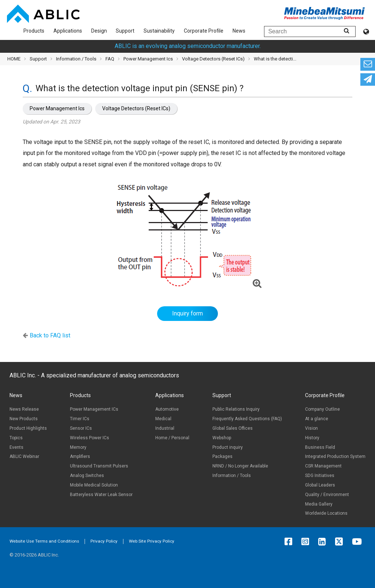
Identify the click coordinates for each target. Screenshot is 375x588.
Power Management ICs (94, 409)
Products (34, 31)
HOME (14, 59)
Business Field (320, 447)
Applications (68, 31)
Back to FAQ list (50, 335)
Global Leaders (320, 485)
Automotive (167, 409)
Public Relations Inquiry (236, 409)
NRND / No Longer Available (240, 466)
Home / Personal (172, 438)
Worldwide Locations (326, 513)
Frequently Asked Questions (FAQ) (247, 419)
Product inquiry (228, 447)
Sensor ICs (81, 428)
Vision (311, 428)
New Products (24, 419)
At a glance (317, 419)
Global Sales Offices (233, 428)
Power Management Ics (57, 108)
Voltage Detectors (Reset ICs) (136, 108)
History (312, 438)
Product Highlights (28, 428)
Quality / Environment (327, 495)
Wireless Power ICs (90, 438)
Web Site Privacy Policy (152, 541)
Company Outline (322, 409)
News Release (24, 409)
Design (99, 31)
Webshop (222, 438)
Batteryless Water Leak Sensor (101, 495)
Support (125, 31)
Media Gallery (319, 504)
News (239, 31)
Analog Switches (87, 476)
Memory (78, 447)
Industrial (165, 428)
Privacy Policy (104, 541)
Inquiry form (187, 313)
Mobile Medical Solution (94, 485)
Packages (222, 456)
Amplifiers (80, 456)
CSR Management (323, 466)
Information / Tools (76, 59)
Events (16, 447)
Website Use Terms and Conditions (44, 541)
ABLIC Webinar (24, 456)
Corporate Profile (204, 31)
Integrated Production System (335, 456)
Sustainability (159, 31)
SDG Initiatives (320, 476)
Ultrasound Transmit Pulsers (99, 466)
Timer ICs (80, 419)
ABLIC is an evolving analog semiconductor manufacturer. (188, 46)
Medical (163, 419)
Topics (16, 438)
